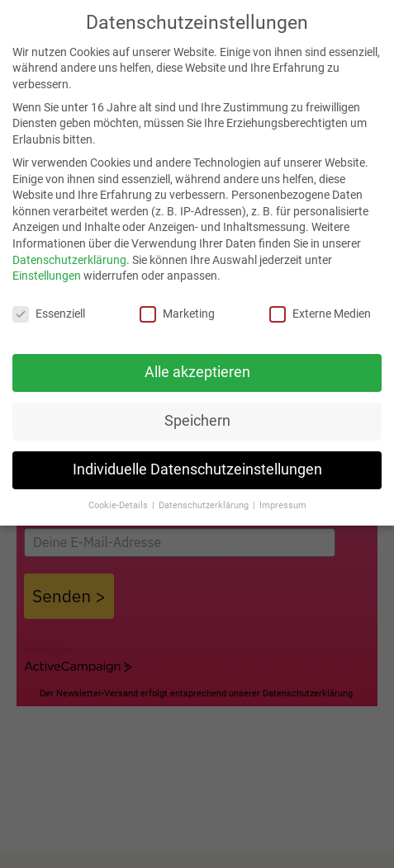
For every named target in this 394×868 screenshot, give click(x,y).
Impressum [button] (283, 505)
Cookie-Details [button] (119, 505)
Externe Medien (320, 314)
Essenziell (49, 314)
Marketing (177, 314)
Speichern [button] (197, 421)
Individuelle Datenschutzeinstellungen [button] (197, 469)
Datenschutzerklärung (69, 260)
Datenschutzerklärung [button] (205, 505)
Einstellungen (47, 276)
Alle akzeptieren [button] (197, 372)
